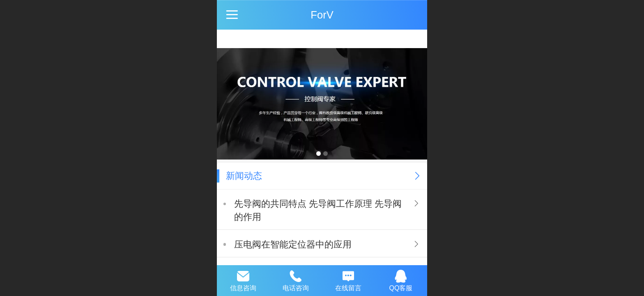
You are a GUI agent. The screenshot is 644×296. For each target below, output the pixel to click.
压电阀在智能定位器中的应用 (293, 244)
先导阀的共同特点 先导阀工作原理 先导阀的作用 (318, 210)
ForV (322, 15)
